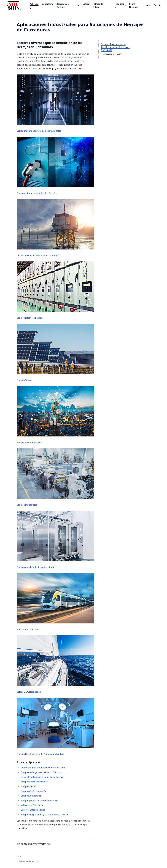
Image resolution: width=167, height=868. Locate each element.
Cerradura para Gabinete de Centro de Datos (56, 103)
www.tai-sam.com (31, 861)
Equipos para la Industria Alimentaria (56, 540)
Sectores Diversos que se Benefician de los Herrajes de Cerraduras (115, 47)
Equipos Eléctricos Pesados (56, 290)
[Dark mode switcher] (160, 5)
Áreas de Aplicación (113, 54)
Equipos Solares (56, 353)
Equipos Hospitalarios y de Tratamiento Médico (56, 727)
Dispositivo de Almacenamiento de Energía (56, 228)
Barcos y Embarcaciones (56, 664)
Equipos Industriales (56, 477)
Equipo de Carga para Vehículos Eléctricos (56, 166)
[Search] (155, 5)
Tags (19, 857)
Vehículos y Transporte (56, 602)
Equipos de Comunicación (56, 415)
